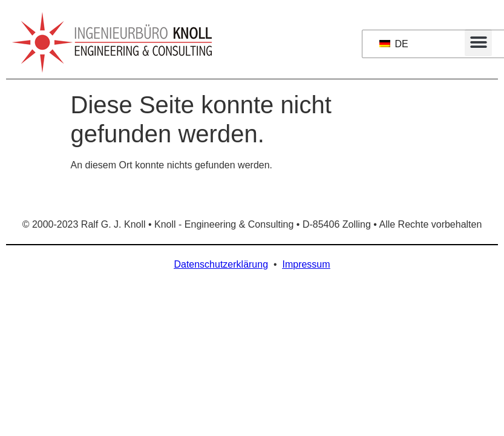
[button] (478, 43)
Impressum (306, 264)
